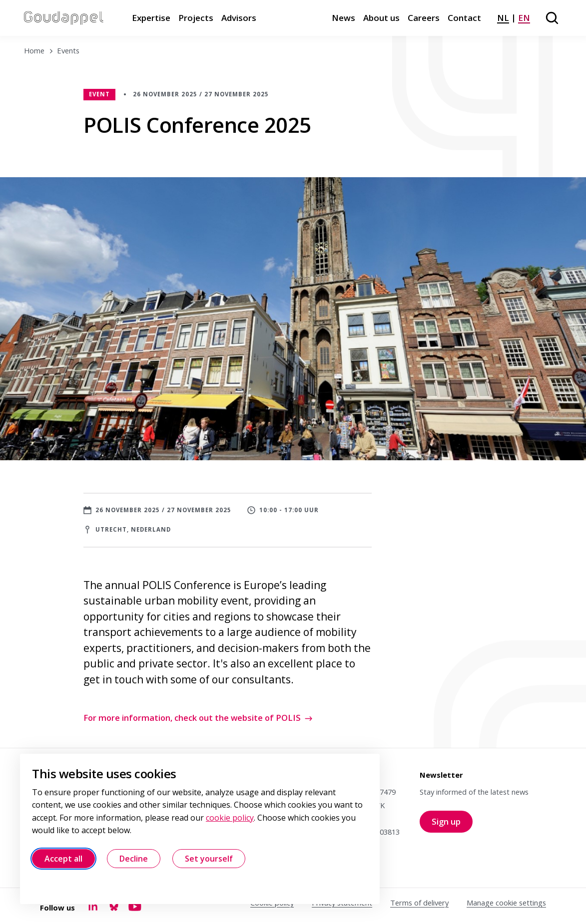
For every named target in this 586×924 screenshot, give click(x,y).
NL (503, 18)
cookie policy (230, 818)
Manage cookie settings (506, 903)
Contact (464, 18)
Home (34, 50)
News (343, 18)
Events (68, 50)
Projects (196, 18)
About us (381, 18)
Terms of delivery (419, 903)
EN (524, 18)
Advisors (239, 18)
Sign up (452, 824)
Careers (424, 18)
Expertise (151, 18)
